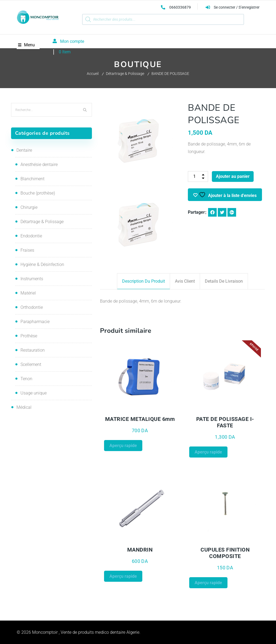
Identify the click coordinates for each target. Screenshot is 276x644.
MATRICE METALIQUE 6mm (140, 419)
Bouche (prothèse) (38, 193)
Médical (24, 407)
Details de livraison (224, 281)
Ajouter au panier (233, 176)
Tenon (26, 379)
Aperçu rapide (123, 446)
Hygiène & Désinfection (42, 264)
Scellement (31, 364)
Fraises (27, 250)
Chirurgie (29, 207)
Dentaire (24, 150)
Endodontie (31, 236)
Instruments (32, 279)
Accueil (93, 74)
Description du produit (144, 281)
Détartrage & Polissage (125, 74)
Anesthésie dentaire (39, 165)
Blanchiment (32, 179)
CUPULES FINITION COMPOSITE (225, 553)
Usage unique (34, 393)
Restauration (33, 350)
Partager (196, 212)
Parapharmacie (35, 322)
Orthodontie (32, 307)
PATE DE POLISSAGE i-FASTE (225, 422)
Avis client (185, 281)
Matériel (28, 293)
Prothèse (29, 336)
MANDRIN (140, 550)
